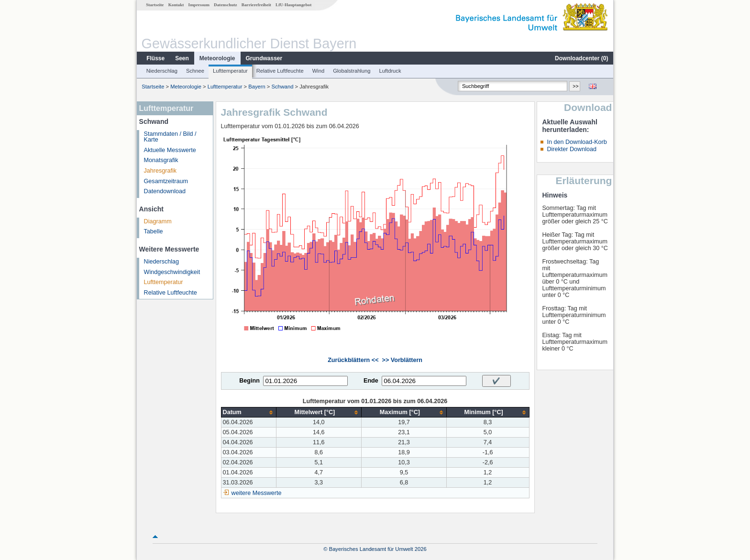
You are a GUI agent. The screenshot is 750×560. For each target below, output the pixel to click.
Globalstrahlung (352, 71)
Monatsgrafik (161, 160)
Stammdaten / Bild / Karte (170, 137)
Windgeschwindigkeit (172, 272)
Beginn (249, 381)
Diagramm (158, 221)
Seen (182, 58)
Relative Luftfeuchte (280, 71)
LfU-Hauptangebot (293, 5)
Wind (319, 71)
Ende (371, 381)
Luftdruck (390, 71)
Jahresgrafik (160, 171)
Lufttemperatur (230, 71)
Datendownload (165, 191)
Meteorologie (217, 58)
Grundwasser (264, 58)
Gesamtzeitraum (166, 181)
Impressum (199, 5)
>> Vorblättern (402, 360)
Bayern (257, 87)
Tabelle (154, 231)
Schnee (195, 71)
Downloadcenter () (581, 58)
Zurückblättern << (353, 360)
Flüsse (155, 58)
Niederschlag (162, 71)
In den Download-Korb (577, 142)
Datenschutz (226, 5)
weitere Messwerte (257, 493)
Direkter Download (572, 149)
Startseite (155, 5)
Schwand (282, 87)
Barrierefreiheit (256, 5)
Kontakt (176, 5)
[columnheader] (248, 412)
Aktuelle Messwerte (170, 150)
